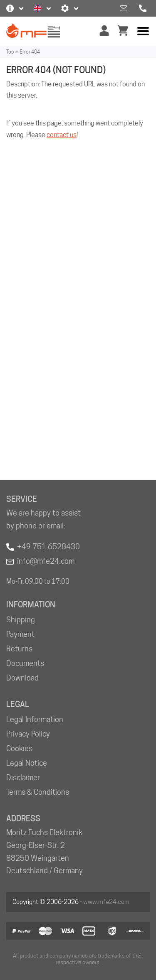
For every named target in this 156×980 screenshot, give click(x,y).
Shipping (21, 620)
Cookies (19, 748)
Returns (19, 649)
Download (22, 678)
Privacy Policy (28, 734)
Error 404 (30, 52)
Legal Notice (27, 763)
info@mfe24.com (46, 561)
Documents (25, 663)
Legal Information (35, 719)
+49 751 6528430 (48, 546)
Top (10, 52)
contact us (62, 135)
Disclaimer (23, 777)
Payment (20, 634)
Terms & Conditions (38, 792)
